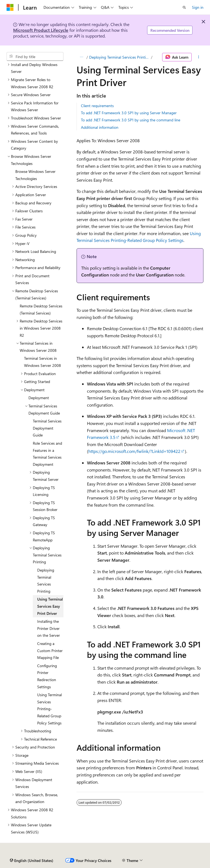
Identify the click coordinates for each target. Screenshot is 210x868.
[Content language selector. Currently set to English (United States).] (32, 861)
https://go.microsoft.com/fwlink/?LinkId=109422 (134, 451)
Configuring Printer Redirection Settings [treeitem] (47, 676)
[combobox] (35, 56)
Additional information (100, 127)
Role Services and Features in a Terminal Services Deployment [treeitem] (47, 454)
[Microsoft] (10, 7)
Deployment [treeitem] (39, 398)
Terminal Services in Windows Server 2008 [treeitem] (43, 362)
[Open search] (184, 7)
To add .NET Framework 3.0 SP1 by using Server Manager (129, 113)
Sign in (198, 7)
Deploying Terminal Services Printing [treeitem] (46, 581)
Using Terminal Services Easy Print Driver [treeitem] (50, 606)
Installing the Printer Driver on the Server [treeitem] (49, 628)
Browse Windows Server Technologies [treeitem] (35, 175)
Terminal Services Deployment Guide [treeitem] (47, 428)
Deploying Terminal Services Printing (119, 57)
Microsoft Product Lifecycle (41, 30)
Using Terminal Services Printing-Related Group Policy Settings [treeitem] (49, 709)
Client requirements (97, 106)
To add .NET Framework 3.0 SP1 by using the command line (131, 120)
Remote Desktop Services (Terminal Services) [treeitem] (41, 309)
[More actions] (199, 57)
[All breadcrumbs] (81, 57)
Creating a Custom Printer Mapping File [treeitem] (50, 650)
